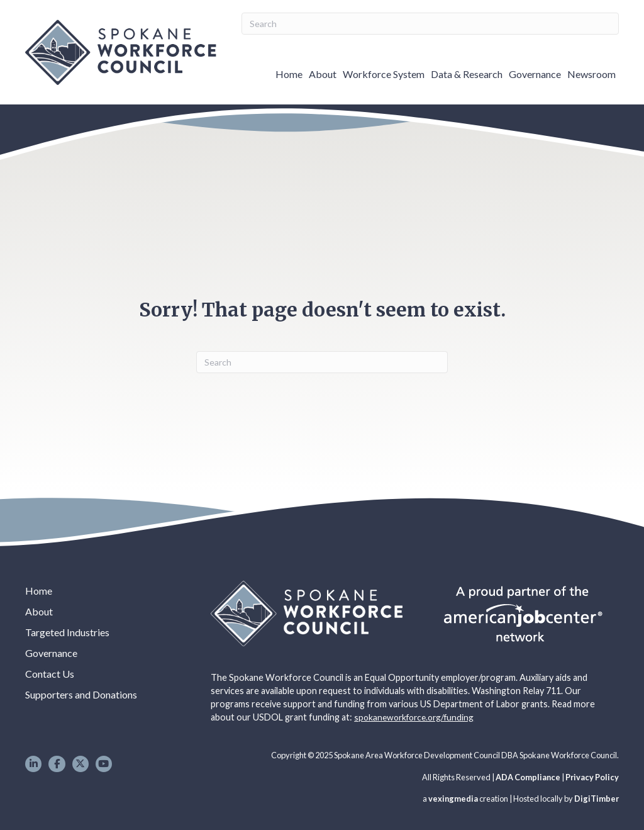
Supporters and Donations (81, 694)
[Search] (430, 24)
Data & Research (467, 74)
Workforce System (384, 74)
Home (289, 74)
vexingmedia (453, 799)
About (323, 74)
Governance (535, 74)
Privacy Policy (592, 777)
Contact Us (50, 674)
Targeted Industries (67, 632)
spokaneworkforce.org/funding (414, 717)
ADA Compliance (528, 777)
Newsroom (591, 74)
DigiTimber (597, 799)
